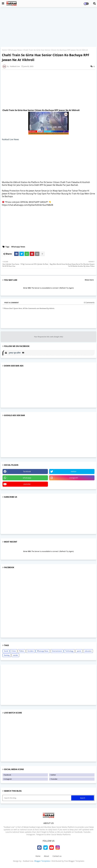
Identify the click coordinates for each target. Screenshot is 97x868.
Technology (69, 651)
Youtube (54, 779)
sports (79, 651)
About (46, 856)
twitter (74, 471)
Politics (22, 651)
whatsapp (27, 478)
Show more (89, 280)
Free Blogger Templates (74, 861)
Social (6, 651)
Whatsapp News (15, 50)
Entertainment (57, 651)
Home (4, 50)
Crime (14, 651)
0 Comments (89, 302)
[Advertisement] (48, 27)
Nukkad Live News (10, 139)
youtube (27, 484)
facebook (27, 471)
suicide (15, 655)
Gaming (7, 655)
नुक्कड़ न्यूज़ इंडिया (15, 353)
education (88, 651)
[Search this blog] (37, 798)
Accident (31, 651)
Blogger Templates (42, 861)
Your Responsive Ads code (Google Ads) (48, 337)
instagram (74, 478)
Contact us (57, 856)
